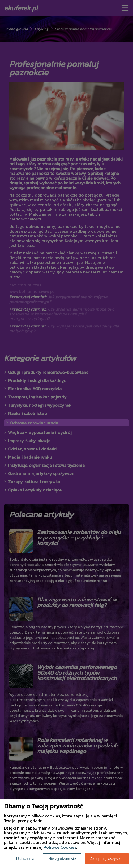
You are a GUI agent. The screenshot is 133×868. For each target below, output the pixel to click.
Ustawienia (25, 859)
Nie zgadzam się (62, 859)
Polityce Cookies (60, 847)
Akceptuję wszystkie (107, 859)
